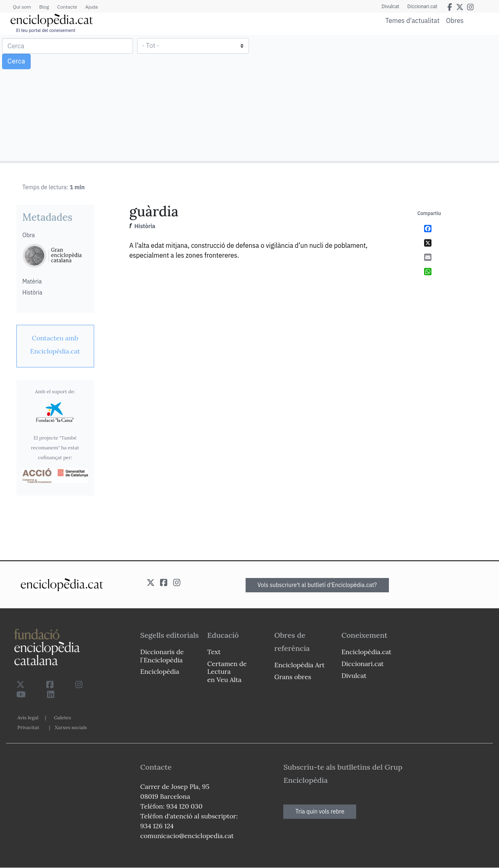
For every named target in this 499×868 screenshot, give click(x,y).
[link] (55, 344)
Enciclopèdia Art (299, 665)
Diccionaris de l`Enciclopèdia (162, 656)
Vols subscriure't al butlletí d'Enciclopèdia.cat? (317, 585)
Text (214, 652)
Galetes (63, 717)
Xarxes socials (71, 727)
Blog (44, 7)
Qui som (22, 7)
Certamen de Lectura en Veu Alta (227, 671)
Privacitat (28, 727)
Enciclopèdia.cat (366, 652)
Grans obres (293, 677)
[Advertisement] (373, 97)
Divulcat (390, 7)
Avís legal (28, 717)
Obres (455, 20)
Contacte (67, 7)
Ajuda (91, 7)
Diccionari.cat (422, 7)
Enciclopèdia (160, 671)
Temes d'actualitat (412, 20)
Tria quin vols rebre (320, 811)
